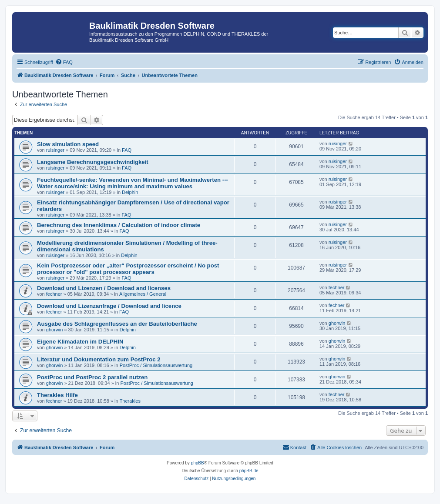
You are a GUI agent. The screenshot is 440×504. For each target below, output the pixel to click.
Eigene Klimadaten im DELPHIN (80, 342)
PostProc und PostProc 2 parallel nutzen (92, 377)
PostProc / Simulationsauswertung (156, 365)
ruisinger (55, 150)
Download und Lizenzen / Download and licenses (104, 288)
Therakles (130, 401)
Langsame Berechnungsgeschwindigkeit (93, 162)
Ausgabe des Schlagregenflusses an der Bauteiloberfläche (117, 324)
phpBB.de (249, 471)
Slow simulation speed (68, 144)
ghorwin (55, 330)
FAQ (127, 150)
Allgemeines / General (143, 294)
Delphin (130, 192)
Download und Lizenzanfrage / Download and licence (109, 306)
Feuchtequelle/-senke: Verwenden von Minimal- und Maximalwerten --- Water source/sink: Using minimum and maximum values (133, 183)
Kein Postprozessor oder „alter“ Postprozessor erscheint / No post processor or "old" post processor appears (128, 269)
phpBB (198, 463)
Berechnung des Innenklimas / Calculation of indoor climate (119, 225)
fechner (54, 294)
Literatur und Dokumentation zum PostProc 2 (99, 359)
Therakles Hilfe (57, 395)
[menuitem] (64, 62)
